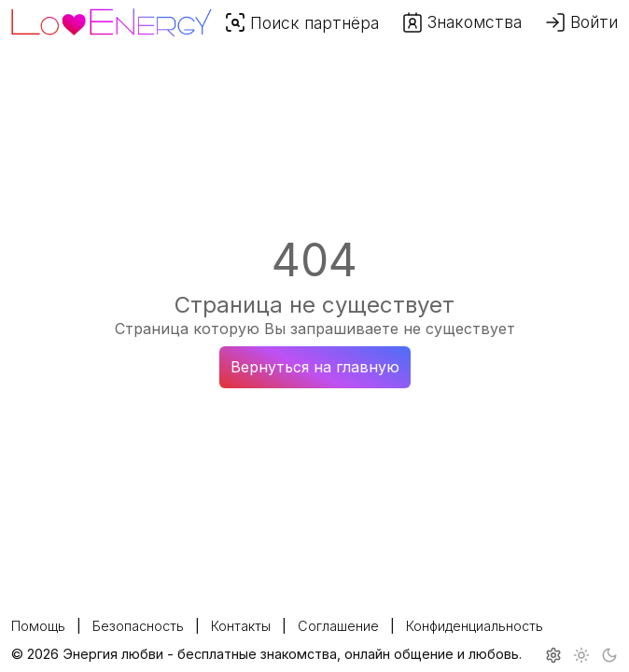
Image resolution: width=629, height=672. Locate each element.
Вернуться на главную (315, 367)
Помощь (38, 626)
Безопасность (138, 626)
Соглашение (338, 626)
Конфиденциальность (475, 626)
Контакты (241, 626)
